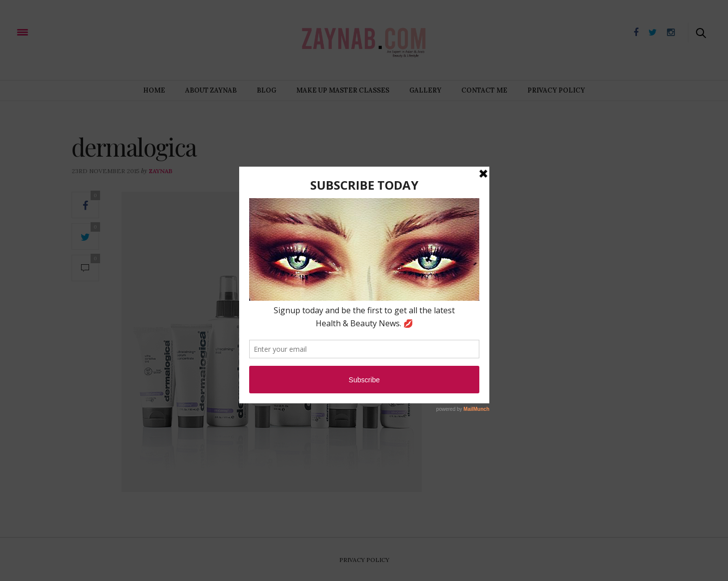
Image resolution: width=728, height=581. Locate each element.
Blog (266, 90)
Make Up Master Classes (343, 90)
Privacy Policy (556, 90)
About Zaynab (211, 90)
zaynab (161, 171)
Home (154, 90)
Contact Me (484, 90)
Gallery (425, 90)
